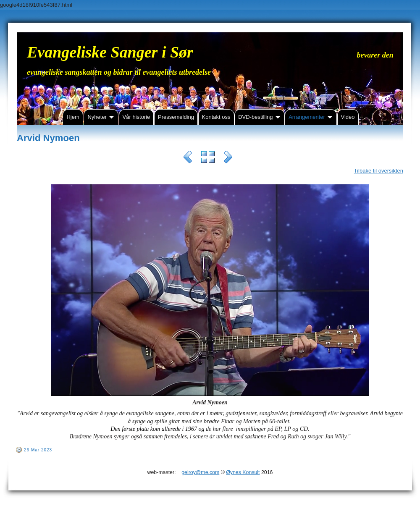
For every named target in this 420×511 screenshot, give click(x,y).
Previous (188, 158)
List (208, 158)
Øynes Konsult (243, 472)
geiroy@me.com (200, 472)
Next (228, 158)
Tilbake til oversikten (379, 171)
